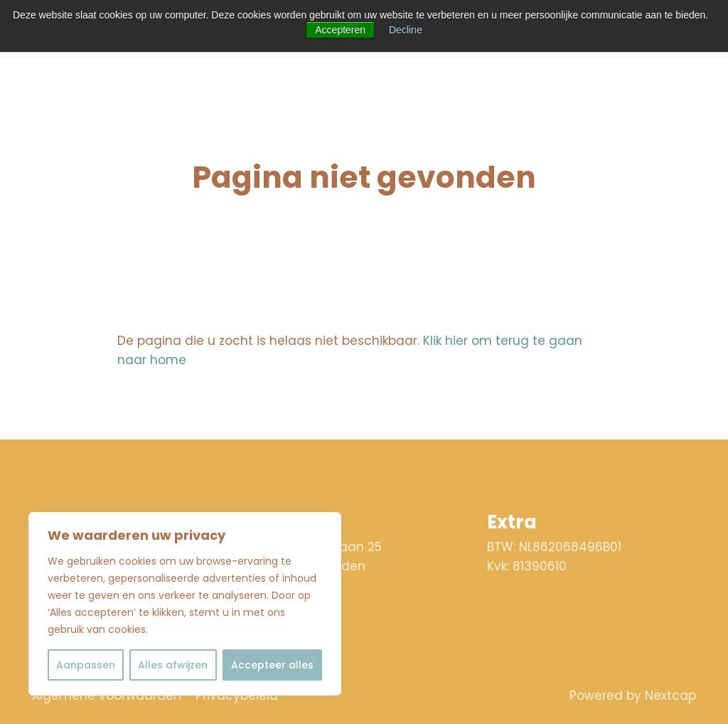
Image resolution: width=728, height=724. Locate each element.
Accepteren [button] (340, 30)
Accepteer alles (272, 665)
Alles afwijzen (173, 665)
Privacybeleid (237, 696)
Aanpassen (86, 665)
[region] (185, 604)
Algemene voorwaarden (107, 696)
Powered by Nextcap (633, 696)
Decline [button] (406, 30)
